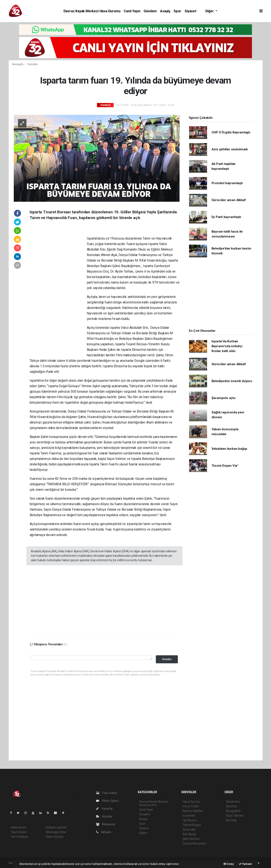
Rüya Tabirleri (235, 816)
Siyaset (191, 11)
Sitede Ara (233, 802)
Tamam (245, 864)
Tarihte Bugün (192, 825)
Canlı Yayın (132, 11)
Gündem (150, 11)
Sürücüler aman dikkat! (229, 200)
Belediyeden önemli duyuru (232, 381)
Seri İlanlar (189, 834)
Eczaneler (189, 816)
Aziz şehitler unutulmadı (230, 149)
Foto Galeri (107, 793)
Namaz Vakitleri (193, 811)
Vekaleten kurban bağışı (229, 449)
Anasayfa (18, 64)
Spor (177, 11)
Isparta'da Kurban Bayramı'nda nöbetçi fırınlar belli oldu (227, 346)
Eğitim (143, 833)
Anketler (231, 806)
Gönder (167, 659)
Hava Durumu (191, 802)
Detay (229, 864)
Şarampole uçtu (223, 398)
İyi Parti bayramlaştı (226, 217)
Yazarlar (104, 809)
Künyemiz (106, 824)
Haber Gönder (55, 837)
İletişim (104, 832)
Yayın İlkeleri (19, 832)
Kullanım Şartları (56, 827)
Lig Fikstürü (190, 820)
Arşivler (104, 816)
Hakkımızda (18, 827)
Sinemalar (189, 830)
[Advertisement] (58, 291)
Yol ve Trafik (191, 806)
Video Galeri (107, 801)
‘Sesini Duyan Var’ (225, 466)
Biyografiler (233, 811)
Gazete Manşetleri (194, 843)
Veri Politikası (19, 837)
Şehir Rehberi (191, 839)
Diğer (210, 11)
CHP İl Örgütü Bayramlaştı (231, 132)
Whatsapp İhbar (56, 832)
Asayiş (165, 11)
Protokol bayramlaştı (227, 183)
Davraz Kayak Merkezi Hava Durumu (92, 11)
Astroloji (231, 820)
